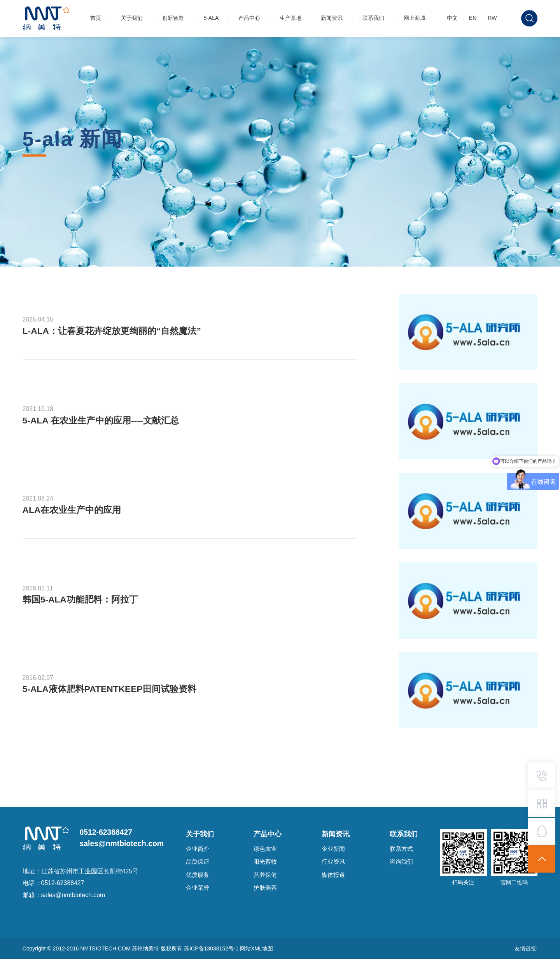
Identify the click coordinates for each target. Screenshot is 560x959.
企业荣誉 (198, 888)
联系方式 (401, 849)
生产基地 (290, 18)
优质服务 (198, 875)
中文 (452, 18)
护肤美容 (265, 888)
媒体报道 (333, 875)
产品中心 (249, 18)
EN (473, 18)
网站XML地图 (256, 948)
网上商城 (415, 18)
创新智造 (173, 18)
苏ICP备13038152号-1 (212, 948)
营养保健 (265, 875)
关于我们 (132, 18)
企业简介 (198, 849)
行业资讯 (333, 862)
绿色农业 (265, 849)
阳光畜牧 (265, 862)
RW (492, 18)
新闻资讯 (332, 18)
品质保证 (198, 862)
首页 (96, 18)
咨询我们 (401, 862)
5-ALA (211, 18)
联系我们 (373, 18)
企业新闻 (333, 849)
